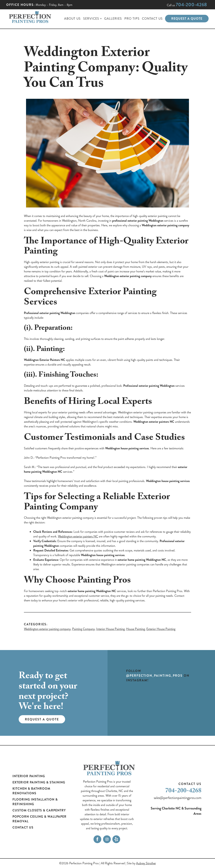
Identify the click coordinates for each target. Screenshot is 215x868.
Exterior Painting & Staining (39, 782)
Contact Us (152, 19)
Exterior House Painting (161, 629)
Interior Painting (29, 776)
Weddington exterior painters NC (78, 536)
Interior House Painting (110, 629)
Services (91, 19)
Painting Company (83, 629)
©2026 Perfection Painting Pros (79, 863)
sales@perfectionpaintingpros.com (178, 798)
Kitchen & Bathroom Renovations (31, 791)
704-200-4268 (191, 5)
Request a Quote (187, 19)
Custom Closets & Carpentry (39, 810)
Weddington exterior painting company (47, 629)
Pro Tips (132, 19)
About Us (72, 19)
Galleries (113, 19)
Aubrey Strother (146, 863)
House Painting (135, 629)
